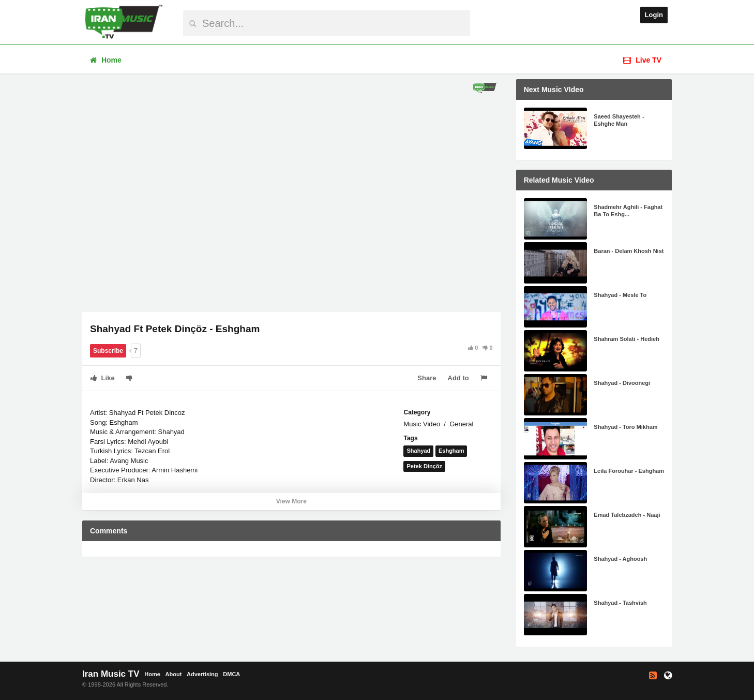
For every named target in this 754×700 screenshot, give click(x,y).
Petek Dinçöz (424, 466)
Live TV (642, 60)
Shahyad (418, 451)
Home (106, 60)
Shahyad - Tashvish (620, 603)
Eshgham (451, 451)
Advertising (202, 674)
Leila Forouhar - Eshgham (629, 471)
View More (291, 501)
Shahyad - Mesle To (620, 295)
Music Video (422, 424)
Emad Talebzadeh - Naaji (627, 515)
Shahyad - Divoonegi (622, 383)
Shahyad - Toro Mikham (625, 427)
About (174, 674)
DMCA (231, 674)
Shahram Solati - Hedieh (627, 339)
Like (103, 378)
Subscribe (108, 351)
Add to (458, 378)
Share (427, 378)
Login (654, 15)
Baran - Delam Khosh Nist (629, 251)
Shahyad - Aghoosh (620, 559)
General (461, 424)
